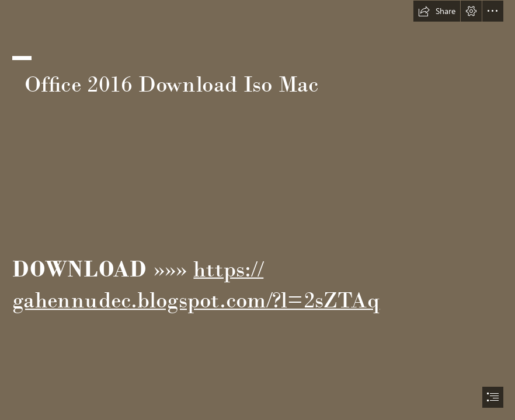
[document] (257, 210)
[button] (437, 11)
